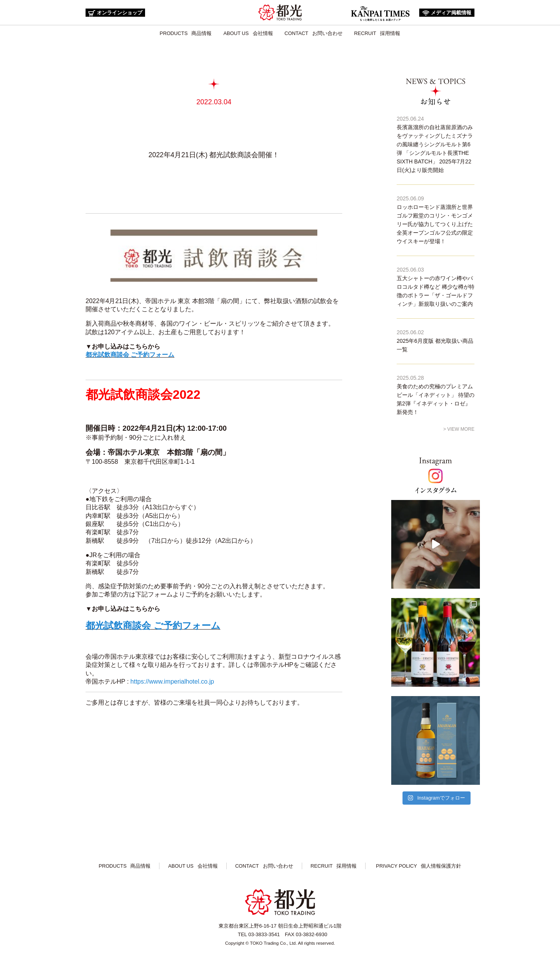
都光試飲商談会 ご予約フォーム (130, 355)
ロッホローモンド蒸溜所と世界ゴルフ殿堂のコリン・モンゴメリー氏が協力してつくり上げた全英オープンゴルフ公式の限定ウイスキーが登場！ (435, 224)
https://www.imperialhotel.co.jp (172, 681)
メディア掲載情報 (447, 13)
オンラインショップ (115, 13)
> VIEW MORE (459, 429)
